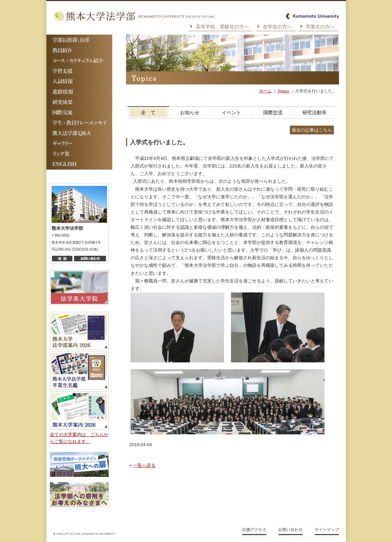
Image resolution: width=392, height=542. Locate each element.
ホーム (265, 91)
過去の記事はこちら (312, 130)
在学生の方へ (277, 27)
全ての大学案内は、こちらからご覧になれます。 (79, 438)
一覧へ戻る (144, 465)
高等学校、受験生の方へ (222, 27)
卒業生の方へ (320, 27)
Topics (283, 91)
